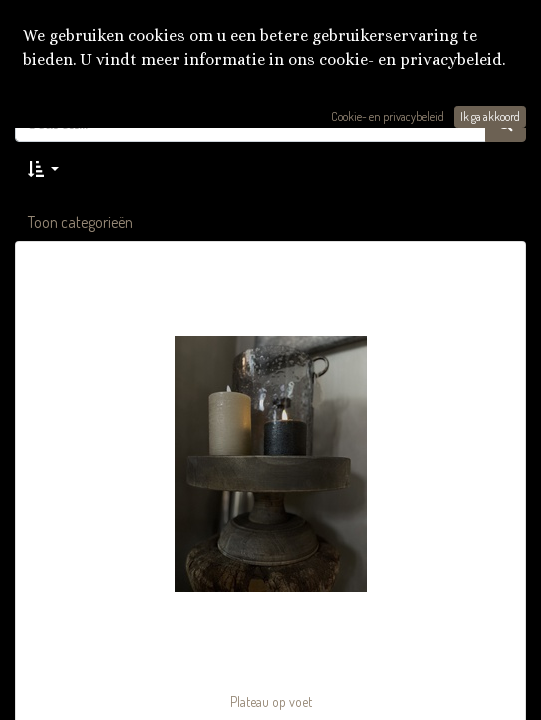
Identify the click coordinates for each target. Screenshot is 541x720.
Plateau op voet (271, 701)
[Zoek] (505, 123)
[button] (43, 169)
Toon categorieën (80, 222)
